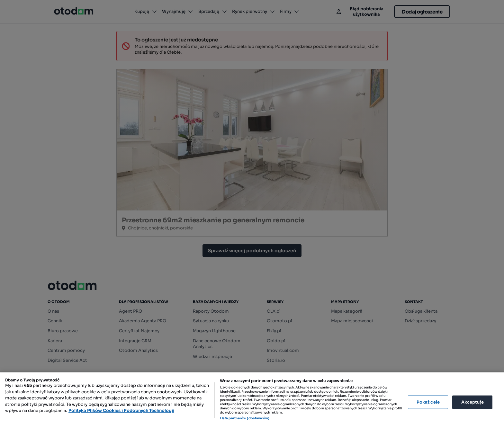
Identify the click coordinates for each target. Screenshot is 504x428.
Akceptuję (473, 402)
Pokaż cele (428, 402)
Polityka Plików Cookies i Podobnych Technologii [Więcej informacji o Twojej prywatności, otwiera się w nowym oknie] (121, 410)
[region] (252, 400)
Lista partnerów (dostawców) (245, 418)
